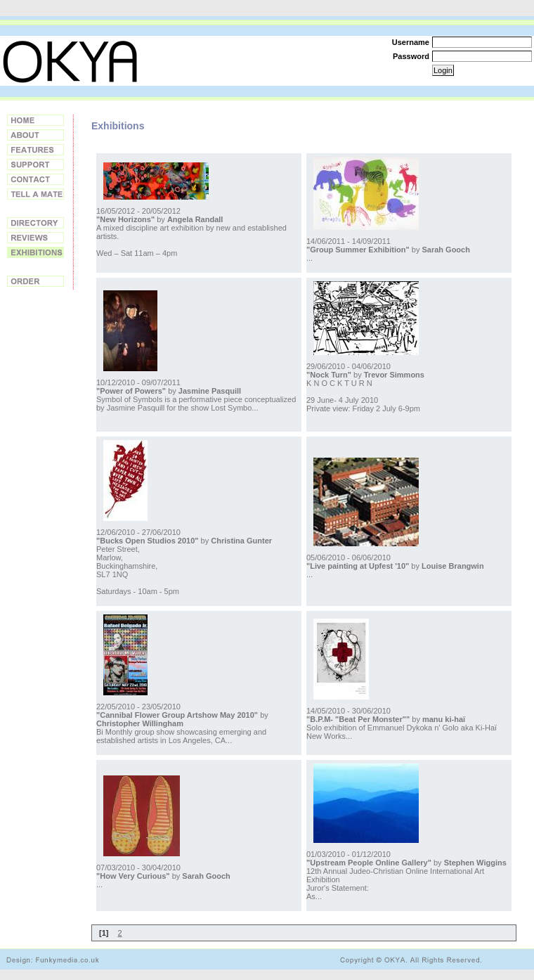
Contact (35, 179)
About (35, 135)
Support (35, 165)
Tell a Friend (35, 194)
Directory (35, 223)
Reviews (35, 238)
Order (35, 281)
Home (35, 120)
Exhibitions (35, 252)
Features (35, 150)
